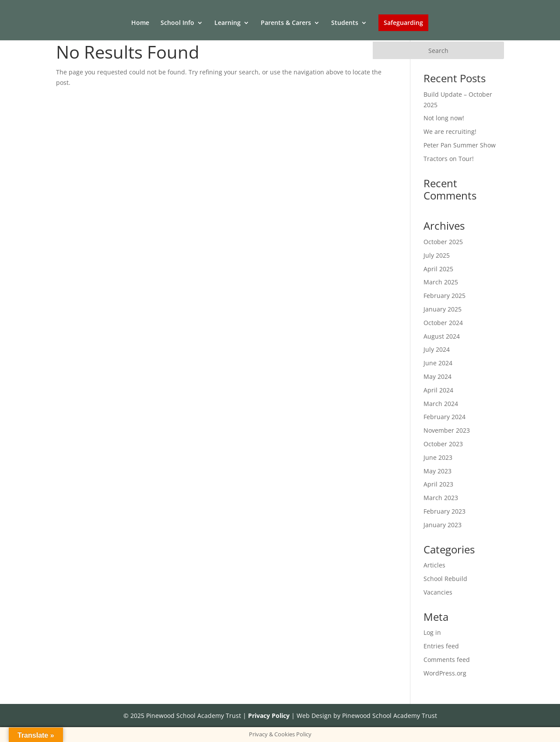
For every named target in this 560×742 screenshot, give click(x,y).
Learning (227, 23)
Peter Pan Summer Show (460, 145)
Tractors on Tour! (449, 159)
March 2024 (441, 404)
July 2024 (437, 349)
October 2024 (443, 323)
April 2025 (438, 269)
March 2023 (441, 498)
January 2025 (443, 309)
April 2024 (438, 390)
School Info (177, 23)
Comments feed (447, 660)
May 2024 (437, 376)
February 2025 (444, 296)
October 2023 (443, 444)
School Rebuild (445, 579)
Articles (434, 565)
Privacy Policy (269, 716)
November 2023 (447, 430)
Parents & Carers (286, 23)
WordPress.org (445, 673)
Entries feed (441, 646)
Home (140, 23)
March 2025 (441, 282)
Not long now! (444, 118)
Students (345, 23)
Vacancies (438, 592)
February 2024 (444, 417)
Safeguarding (403, 23)
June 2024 (438, 363)
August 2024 (442, 336)
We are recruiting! (450, 131)
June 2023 (438, 457)
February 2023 (444, 511)
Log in (432, 632)
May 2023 (437, 471)
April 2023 (438, 484)
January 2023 (443, 525)
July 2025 (437, 255)
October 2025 (443, 242)
